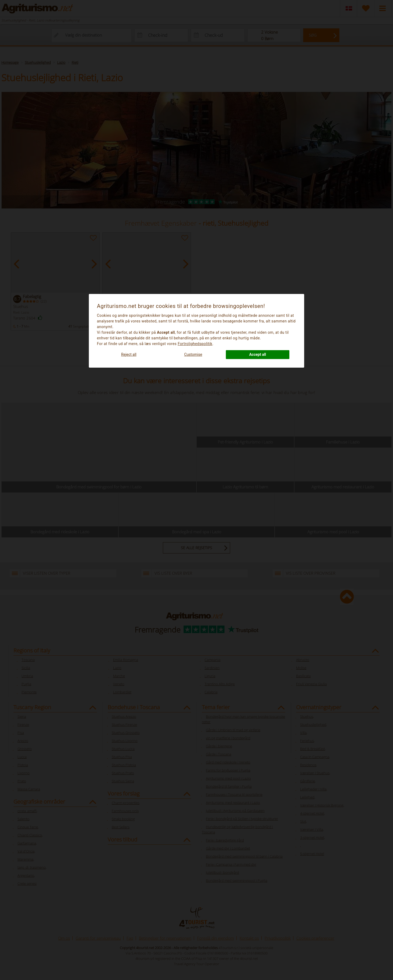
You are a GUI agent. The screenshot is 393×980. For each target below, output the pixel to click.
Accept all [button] (258, 354)
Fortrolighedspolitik (195, 344)
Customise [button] (193, 354)
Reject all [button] (129, 354)
